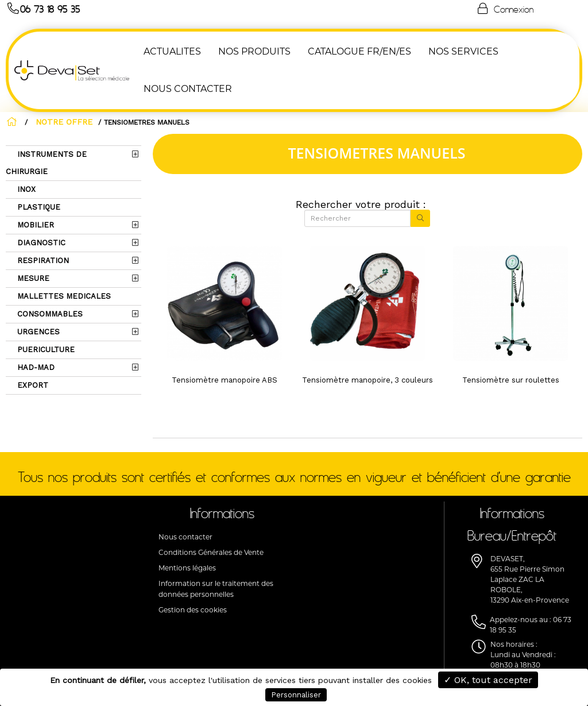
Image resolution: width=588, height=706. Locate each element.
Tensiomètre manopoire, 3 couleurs (367, 380)
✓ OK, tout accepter (488, 680)
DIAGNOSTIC (40, 243)
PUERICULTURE (45, 350)
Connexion (505, 9)
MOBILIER (34, 225)
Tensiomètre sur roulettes (511, 380)
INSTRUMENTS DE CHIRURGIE (46, 163)
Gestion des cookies (193, 610)
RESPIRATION (42, 261)
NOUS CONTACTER (188, 89)
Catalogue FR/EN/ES (359, 51)
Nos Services (463, 51)
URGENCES (37, 332)
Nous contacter (185, 537)
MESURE (32, 278)
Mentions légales (187, 568)
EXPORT (32, 385)
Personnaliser (296, 695)
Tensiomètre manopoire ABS (225, 380)
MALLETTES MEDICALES (63, 296)
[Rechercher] (357, 218)
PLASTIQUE (38, 207)
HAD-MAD (35, 367)
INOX (25, 189)
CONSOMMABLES (49, 314)
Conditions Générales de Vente (211, 552)
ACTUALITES (172, 51)
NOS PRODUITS (254, 51)
